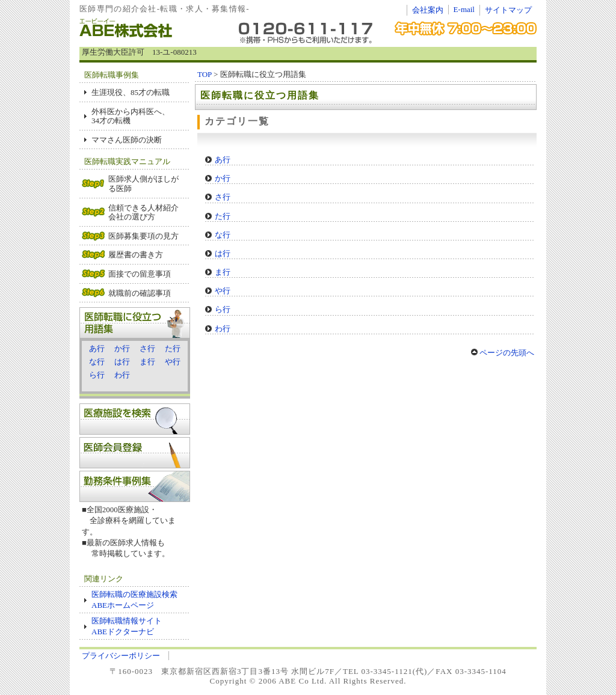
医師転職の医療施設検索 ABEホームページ (138, 600)
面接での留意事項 (140, 274)
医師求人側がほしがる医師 (143, 184)
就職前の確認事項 (140, 293)
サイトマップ (508, 10)
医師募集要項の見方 (143, 236)
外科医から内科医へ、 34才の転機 (131, 116)
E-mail (464, 9)
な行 (97, 362)
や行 (173, 362)
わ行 (122, 375)
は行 (122, 362)
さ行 (147, 348)
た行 (173, 348)
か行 (122, 348)
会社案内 (428, 10)
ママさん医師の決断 (127, 140)
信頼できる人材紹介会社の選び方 (143, 213)
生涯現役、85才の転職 (131, 92)
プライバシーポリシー (121, 656)
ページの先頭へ (503, 353)
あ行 (97, 348)
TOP (205, 74)
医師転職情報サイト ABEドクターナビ (127, 626)
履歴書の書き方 (136, 255)
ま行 (147, 362)
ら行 (97, 375)
